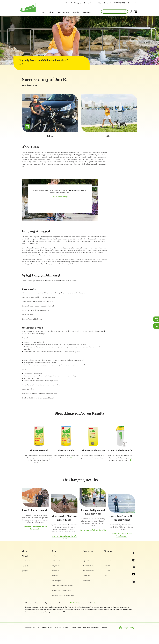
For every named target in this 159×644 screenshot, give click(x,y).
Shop (43, 12)
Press (105, 576)
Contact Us (108, 3)
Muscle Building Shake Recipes (62, 586)
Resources (88, 551)
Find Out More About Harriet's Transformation (122, 535)
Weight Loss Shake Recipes (61, 590)
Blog (54, 551)
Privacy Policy (47, 628)
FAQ (66, 3)
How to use (64, 12)
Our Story (107, 556)
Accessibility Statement (91, 628)
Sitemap (104, 628)
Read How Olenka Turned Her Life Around (64, 537)
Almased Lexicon (89, 571)
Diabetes (55, 576)
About (52, 12)
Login (131, 12)
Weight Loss (56, 566)
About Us (98, 3)
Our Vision (107, 561)
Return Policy (76, 628)
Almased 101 (56, 561)
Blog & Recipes (76, 3)
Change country (128, 628)
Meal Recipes (56, 581)
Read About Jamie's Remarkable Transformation (35, 528)
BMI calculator (88, 566)
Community (88, 3)
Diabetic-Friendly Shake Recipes (63, 595)
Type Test (86, 561)
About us (108, 551)
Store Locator (133, 3)
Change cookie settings (60, 197)
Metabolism (56, 571)
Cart (136, 12)
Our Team (107, 571)
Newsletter (87, 581)
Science (87, 12)
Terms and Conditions (62, 628)
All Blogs (55, 556)
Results (76, 12)
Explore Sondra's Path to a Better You (93, 530)
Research (107, 566)
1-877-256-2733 (120, 3)
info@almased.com (98, 603)
